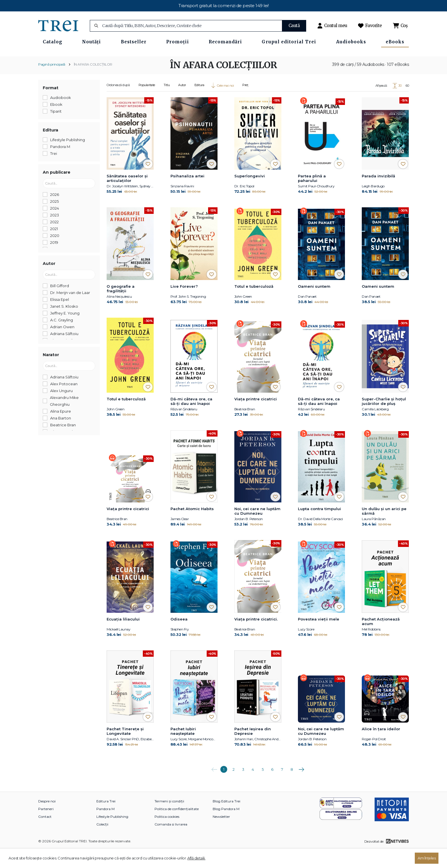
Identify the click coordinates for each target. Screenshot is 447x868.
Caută (294, 26)
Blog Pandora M (226, 828)
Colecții (102, 843)
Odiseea (179, 638)
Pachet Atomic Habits (192, 528)
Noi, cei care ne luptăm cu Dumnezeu (257, 530)
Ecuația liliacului (123, 638)
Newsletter (221, 835)
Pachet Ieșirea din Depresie (253, 750)
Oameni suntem (314, 305)
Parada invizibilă (378, 195)
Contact (45, 835)
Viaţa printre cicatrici (256, 418)
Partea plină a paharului (312, 197)
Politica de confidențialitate (177, 828)
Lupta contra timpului (319, 528)
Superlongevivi (250, 195)
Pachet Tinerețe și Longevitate (125, 750)
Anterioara (214, 786)
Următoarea (301, 786)
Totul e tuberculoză (254, 305)
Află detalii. (196, 858)
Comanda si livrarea (171, 843)
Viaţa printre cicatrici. (256, 638)
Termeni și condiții (169, 820)
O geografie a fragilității (121, 307)
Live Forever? (184, 305)
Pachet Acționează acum (381, 640)
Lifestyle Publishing (112, 835)
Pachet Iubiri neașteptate (183, 750)
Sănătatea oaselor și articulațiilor (127, 197)
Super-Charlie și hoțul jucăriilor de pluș (384, 420)
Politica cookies (167, 835)
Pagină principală (52, 83)
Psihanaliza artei (187, 195)
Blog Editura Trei (226, 820)
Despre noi (47, 820)
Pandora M (105, 828)
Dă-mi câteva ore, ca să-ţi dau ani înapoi (191, 420)
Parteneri (46, 828)
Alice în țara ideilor (381, 748)
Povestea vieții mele (319, 638)
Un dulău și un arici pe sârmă (384, 530)
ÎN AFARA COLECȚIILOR (93, 83)
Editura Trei (106, 820)
